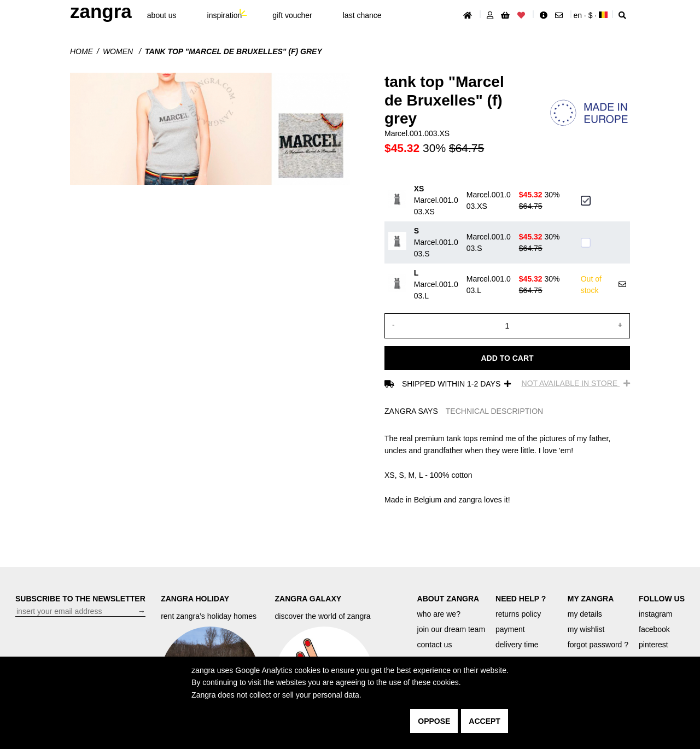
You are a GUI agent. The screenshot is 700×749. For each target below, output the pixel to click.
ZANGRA (101, 11)
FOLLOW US (662, 599)
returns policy (518, 614)
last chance (362, 15)
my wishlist (586, 629)
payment (510, 629)
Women (119, 51)
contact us (435, 645)
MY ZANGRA (591, 599)
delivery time (517, 645)
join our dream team (451, 629)
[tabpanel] (507, 469)
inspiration (225, 15)
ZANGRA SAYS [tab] (411, 411)
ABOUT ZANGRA (448, 599)
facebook (654, 629)
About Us (162, 15)
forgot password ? (598, 645)
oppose (434, 721)
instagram (655, 614)
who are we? (439, 614)
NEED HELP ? (521, 599)
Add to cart (507, 358)
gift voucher (292, 15)
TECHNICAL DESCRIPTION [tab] (494, 411)
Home (81, 51)
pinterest (654, 645)
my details (585, 614)
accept (485, 721)
